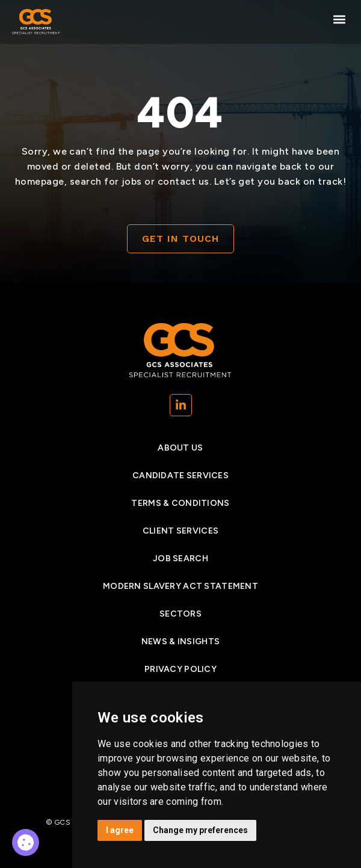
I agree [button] (120, 830)
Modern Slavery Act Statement (180, 586)
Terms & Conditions (180, 503)
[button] (339, 19)
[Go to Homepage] (36, 22)
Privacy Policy (180, 669)
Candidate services (180, 476)
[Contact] (180, 239)
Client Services (180, 531)
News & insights (180, 642)
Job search (180, 559)
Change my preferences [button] (200, 830)
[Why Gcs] (26, 842)
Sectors (180, 614)
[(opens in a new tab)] (181, 405)
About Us (180, 448)
